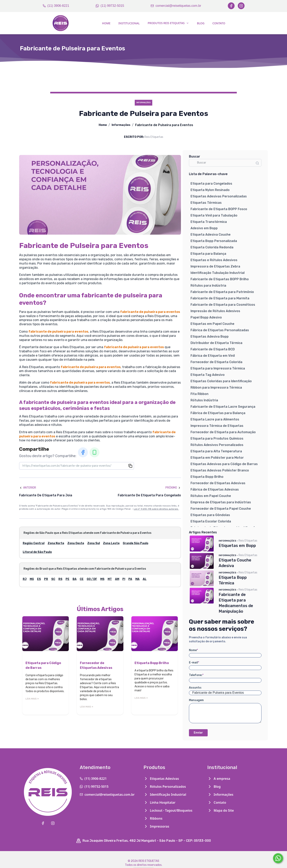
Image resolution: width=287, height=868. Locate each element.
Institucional (129, 23)
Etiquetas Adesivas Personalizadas (219, 196)
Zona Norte (56, 543)
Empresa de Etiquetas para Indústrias (221, 502)
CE (82, 579)
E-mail (194, 663)
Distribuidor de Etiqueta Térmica (216, 343)
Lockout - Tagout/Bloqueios (168, 810)
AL (145, 579)
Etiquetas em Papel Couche (212, 324)
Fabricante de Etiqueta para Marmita (220, 298)
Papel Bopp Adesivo (206, 317)
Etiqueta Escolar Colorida (211, 521)
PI (124, 579)
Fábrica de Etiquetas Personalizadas (220, 330)
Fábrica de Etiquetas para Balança (218, 413)
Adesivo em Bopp (204, 228)
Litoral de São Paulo (37, 552)
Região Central (34, 543)
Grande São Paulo (136, 543)
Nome (193, 650)
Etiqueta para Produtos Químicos (217, 438)
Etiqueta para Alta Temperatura (216, 451)
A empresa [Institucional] (219, 779)
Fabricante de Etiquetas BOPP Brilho (220, 279)
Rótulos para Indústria (208, 286)
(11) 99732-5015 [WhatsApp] (110, 6)
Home (106, 23)
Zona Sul (94, 543)
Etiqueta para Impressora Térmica (218, 368)
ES (39, 579)
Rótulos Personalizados (165, 787)
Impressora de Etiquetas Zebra (215, 266)
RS (60, 579)
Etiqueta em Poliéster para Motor (217, 458)
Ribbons (153, 818)
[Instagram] (241, 6)
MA (137, 579)
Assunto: (195, 688)
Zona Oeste (76, 543)
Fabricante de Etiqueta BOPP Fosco (219, 209)
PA (130, 579)
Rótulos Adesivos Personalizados (217, 445)
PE (67, 579)
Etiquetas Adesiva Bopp (210, 337)
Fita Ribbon (200, 394)
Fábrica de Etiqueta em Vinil (213, 356)
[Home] (61, 23)
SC (53, 579)
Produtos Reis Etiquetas (168, 23)
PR (46, 579)
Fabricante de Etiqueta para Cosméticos (223, 305)
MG (32, 579)
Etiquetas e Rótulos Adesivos (214, 260)
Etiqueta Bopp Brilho (207, 477)
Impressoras (156, 826)
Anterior (28, 488)
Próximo (173, 488)
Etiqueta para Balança (208, 254)
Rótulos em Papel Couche (211, 496)
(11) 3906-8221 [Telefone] (56, 6)
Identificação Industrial (165, 795)
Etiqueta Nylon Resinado (210, 190)
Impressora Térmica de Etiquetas (217, 426)
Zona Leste (111, 543)
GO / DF (92, 579)
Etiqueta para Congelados (211, 184)
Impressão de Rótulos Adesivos (215, 311)
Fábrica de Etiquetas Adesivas (215, 489)
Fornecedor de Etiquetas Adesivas (218, 483)
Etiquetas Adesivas (161, 779)
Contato (219, 23)
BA (75, 579)
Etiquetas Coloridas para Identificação (221, 381)
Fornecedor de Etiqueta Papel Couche (221, 509)
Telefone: (196, 675)
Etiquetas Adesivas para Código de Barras (224, 464)
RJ (25, 579)
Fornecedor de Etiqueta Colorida (216, 362)
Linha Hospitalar (159, 802)
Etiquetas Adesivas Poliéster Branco (220, 470)
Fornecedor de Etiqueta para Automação (223, 432)
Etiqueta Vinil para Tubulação (214, 215)
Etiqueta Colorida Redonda (212, 247)
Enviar (198, 733)
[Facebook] (231, 6)
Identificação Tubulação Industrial (218, 273)
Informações (121, 125)
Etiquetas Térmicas (206, 203)
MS (102, 579)
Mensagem (196, 700)
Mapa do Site (221, 810)
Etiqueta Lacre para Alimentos (215, 419)
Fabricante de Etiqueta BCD (213, 349)
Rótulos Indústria (204, 400)
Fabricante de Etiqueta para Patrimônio (222, 292)
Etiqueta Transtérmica (209, 222)
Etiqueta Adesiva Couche (211, 235)
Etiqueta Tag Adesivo (208, 375)
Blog (201, 23)
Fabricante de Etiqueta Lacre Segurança (223, 407)
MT (110, 579)
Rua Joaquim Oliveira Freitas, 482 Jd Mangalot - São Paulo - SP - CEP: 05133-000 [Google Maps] (143, 841)
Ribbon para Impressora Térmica (216, 387)
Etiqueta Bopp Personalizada (214, 241)
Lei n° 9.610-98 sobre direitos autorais (156, 509)
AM (117, 579)
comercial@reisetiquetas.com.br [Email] (176, 6)
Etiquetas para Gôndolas (210, 515)
